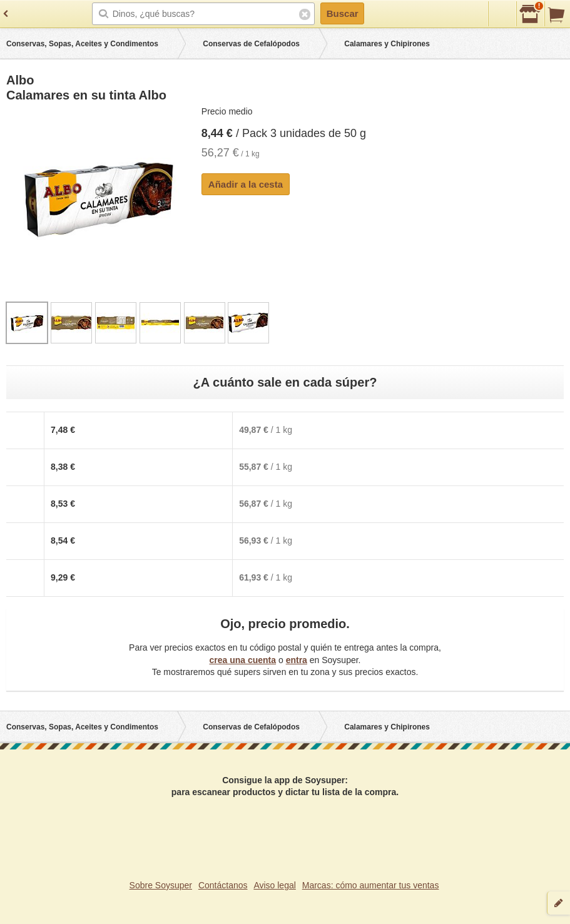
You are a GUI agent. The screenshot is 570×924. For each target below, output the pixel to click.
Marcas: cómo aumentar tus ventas (371, 885)
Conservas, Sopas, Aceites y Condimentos (82, 44)
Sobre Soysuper (161, 885)
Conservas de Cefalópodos (251, 44)
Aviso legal (274, 885)
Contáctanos (223, 885)
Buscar (343, 13)
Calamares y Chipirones (387, 44)
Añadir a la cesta (246, 184)
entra (297, 660)
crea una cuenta (242, 660)
